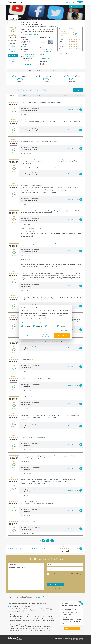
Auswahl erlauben (45, 335)
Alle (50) (12, 95)
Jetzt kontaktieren (76, 7)
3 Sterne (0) (52, 95)
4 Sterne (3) (38, 95)
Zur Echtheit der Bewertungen (13, 50)
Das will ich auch (71, 2)
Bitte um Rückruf (54, 574)
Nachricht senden (55, 585)
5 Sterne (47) (25, 95)
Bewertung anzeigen (62, 53)
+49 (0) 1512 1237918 (28, 57)
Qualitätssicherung (69, 638)
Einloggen (80, 3)
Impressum (24, 322)
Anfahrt (25, 46)
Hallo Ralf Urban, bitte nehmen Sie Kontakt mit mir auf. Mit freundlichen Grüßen (26, 576)
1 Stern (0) (78, 95)
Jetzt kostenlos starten (72, 629)
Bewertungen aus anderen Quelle (13, 46)
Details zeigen (64, 330)
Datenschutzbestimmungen (35, 322)
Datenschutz (76, 638)
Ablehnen (29, 335)
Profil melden (38, 597)
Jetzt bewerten (13, 55)
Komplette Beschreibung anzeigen (29, 34)
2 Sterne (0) (65, 95)
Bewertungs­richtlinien (60, 638)
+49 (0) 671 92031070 (28, 55)
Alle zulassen (62, 335)
